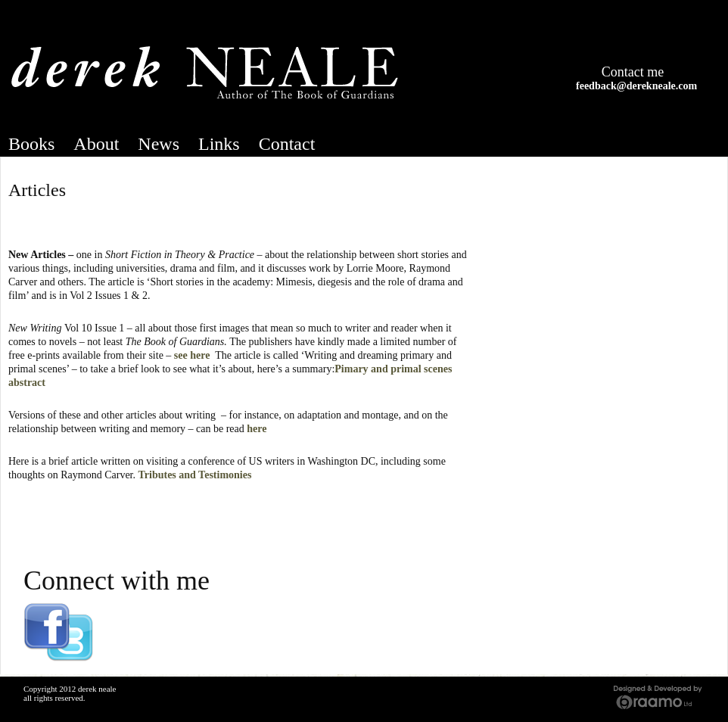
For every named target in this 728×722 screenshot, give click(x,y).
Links (219, 144)
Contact (287, 144)
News (159, 144)
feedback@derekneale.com (636, 86)
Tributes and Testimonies (195, 475)
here (257, 429)
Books (31, 144)
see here (192, 355)
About (96, 144)
